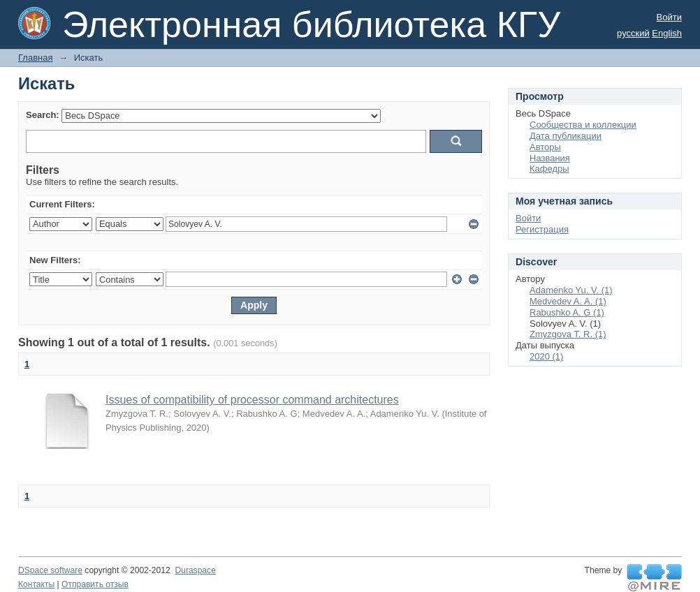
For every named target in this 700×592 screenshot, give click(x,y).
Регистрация (542, 229)
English (667, 33)
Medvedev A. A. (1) (568, 301)
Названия (550, 158)
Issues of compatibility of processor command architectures (252, 400)
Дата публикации (566, 136)
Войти (669, 17)
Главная (35, 58)
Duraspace (195, 570)
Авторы (545, 147)
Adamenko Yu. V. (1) (571, 290)
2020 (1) (546, 356)
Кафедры (549, 169)
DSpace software (50, 570)
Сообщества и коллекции (583, 125)
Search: (43, 115)
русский (633, 33)
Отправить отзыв (95, 584)
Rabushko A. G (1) (567, 312)
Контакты (36, 584)
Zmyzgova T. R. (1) (568, 334)
